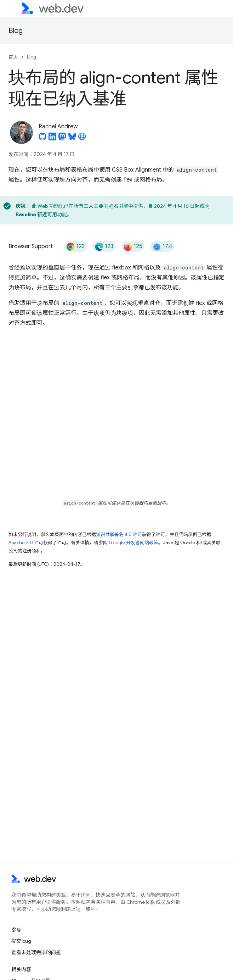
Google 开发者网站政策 (133, 543)
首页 (13, 57)
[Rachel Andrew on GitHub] (42, 139)
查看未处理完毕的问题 (36, 952)
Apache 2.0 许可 (26, 543)
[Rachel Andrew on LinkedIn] (52, 139)
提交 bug (21, 941)
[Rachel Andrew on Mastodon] (62, 139)
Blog (16, 31)
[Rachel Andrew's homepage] (82, 139)
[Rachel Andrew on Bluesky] (72, 139)
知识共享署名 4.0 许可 (119, 534)
